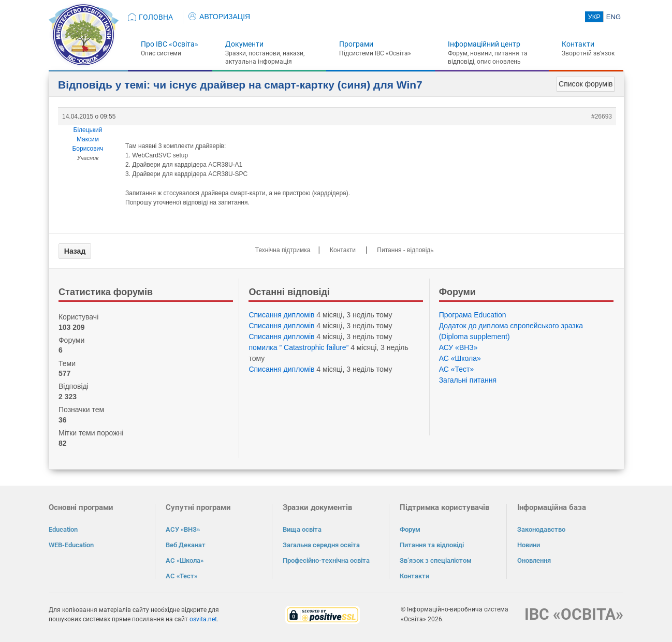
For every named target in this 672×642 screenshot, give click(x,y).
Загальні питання (468, 380)
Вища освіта (302, 529)
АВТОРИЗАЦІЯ (219, 17)
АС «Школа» (460, 358)
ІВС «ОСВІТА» (574, 614)
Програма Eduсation (473, 315)
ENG (613, 17)
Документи (244, 44)
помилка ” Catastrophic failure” (298, 347)
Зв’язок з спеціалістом (436, 560)
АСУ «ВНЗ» (458, 347)
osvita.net (203, 619)
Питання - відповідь (405, 250)
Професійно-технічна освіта (326, 560)
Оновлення (534, 560)
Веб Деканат (186, 545)
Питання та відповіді (432, 545)
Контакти (578, 44)
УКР (594, 17)
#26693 (602, 116)
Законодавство (541, 529)
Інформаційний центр (484, 44)
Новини (529, 545)
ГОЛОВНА (156, 17)
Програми (356, 44)
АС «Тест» (457, 369)
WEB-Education (71, 545)
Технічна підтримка (283, 250)
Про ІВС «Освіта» (170, 44)
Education (63, 529)
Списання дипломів (281, 315)
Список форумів (586, 84)
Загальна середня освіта (321, 545)
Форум (410, 529)
